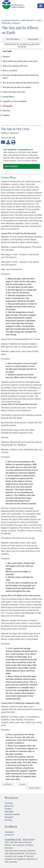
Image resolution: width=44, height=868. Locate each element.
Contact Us (9, 835)
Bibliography (8, 106)
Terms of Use (28, 840)
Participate (9, 812)
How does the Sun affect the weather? (17, 87)
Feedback (11, 827)
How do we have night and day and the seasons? (21, 83)
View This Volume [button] (13, 39)
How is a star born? (10, 71)
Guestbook (9, 832)
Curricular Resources (11, 20)
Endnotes (6, 115)
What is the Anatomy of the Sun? (15, 66)
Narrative (6, 57)
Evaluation (9, 817)
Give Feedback (11, 166)
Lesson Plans (8, 97)
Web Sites (6, 111)
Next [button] (22, 784)
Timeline (8, 809)
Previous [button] (8, 784)
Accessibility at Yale (13, 840)
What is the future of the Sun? (14, 92)
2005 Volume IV (28, 20)
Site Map (8, 820)
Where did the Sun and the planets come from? (20, 61)
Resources (11, 798)
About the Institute (12, 814)
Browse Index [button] (33, 39)
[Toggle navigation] (41, 6)
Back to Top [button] (34, 788)
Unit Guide (7, 51)
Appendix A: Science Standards (15, 101)
